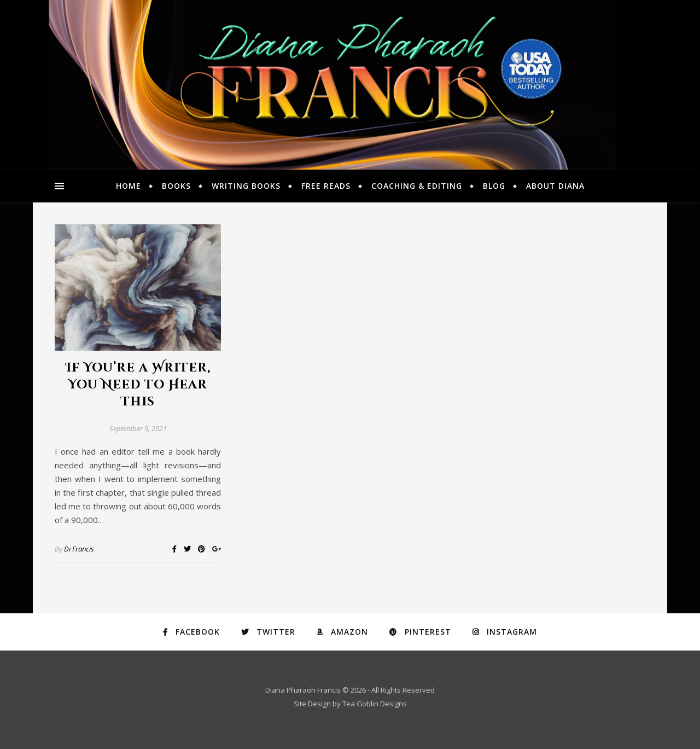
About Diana (555, 186)
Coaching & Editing (417, 186)
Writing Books (246, 186)
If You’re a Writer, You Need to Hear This (138, 385)
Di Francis (79, 549)
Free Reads (326, 186)
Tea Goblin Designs (375, 704)
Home (129, 186)
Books (176, 186)
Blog (494, 186)
